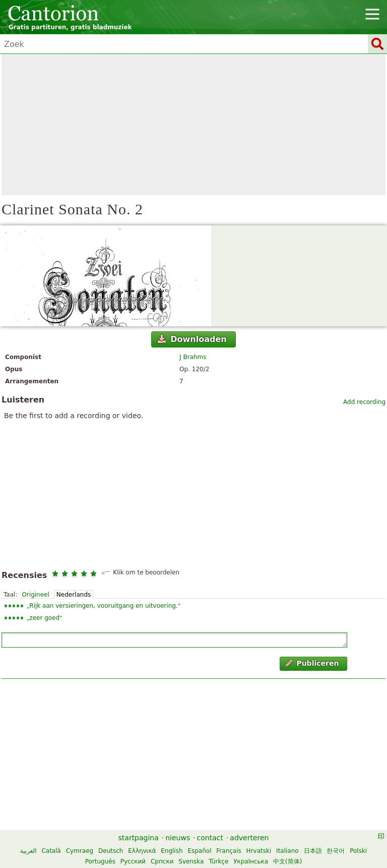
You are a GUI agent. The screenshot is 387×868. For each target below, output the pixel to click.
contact (210, 838)
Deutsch (111, 851)
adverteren (249, 838)
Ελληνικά (142, 851)
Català (51, 851)
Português (100, 861)
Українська (251, 861)
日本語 (313, 851)
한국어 (336, 851)
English (172, 851)
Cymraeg (80, 851)
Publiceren (312, 663)
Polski (358, 851)
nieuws (178, 838)
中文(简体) (287, 861)
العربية (28, 851)
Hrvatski (259, 851)
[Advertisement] (193, 125)
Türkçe (218, 861)
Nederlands (74, 595)
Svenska (191, 861)
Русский (133, 861)
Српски (162, 861)
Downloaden (192, 339)
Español (199, 851)
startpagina (139, 838)
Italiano (287, 851)
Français (229, 851)
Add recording (364, 402)
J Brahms (193, 357)
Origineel (35, 595)
